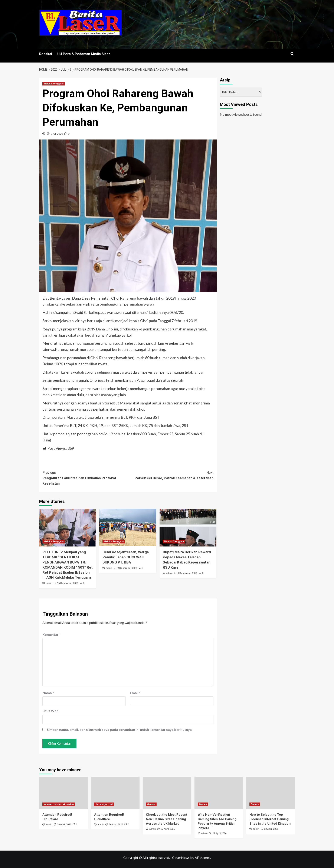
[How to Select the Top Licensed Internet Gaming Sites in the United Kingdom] (271, 793)
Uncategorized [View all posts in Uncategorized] (104, 804)
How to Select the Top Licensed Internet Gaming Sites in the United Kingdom (270, 819)
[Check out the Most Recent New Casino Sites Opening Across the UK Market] (167, 793)
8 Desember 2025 (187, 573)
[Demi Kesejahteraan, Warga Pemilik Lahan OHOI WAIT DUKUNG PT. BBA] (128, 528)
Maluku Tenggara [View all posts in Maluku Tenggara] (54, 84)
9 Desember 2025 (127, 568)
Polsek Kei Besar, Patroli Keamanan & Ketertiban (171, 475)
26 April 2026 (64, 825)
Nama (48, 693)
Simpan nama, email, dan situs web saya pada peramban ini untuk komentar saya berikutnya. (120, 729)
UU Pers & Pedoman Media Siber (84, 54)
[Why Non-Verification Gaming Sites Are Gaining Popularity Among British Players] (219, 793)
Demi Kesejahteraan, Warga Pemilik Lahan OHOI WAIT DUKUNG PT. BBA (126, 557)
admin (49, 583)
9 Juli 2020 (57, 134)
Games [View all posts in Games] (151, 804)
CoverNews (181, 857)
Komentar (52, 634)
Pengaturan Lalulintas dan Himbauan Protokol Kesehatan (85, 478)
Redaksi (46, 54)
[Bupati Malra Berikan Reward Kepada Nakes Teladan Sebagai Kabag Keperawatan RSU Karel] (188, 528)
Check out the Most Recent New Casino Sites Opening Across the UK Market (167, 819)
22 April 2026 (168, 829)
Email (135, 693)
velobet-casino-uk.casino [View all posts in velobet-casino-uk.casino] (59, 804)
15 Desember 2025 (68, 583)
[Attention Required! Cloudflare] (63, 793)
